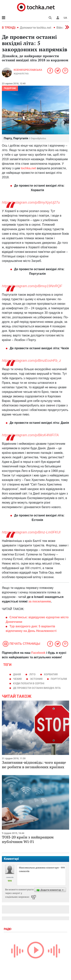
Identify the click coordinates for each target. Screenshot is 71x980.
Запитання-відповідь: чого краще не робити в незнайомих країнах (34, 765)
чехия (17, 679)
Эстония (36, 679)
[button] (58, 18)
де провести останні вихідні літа (37, 688)
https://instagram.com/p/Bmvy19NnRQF (32, 286)
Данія (17, 674)
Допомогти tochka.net (36, 28)
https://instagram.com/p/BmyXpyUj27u (31, 202)
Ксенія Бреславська (28, 70)
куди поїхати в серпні (29, 683)
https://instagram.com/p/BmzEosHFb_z (31, 361)
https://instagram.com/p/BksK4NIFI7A (30, 435)
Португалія (59, 679)
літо (32, 674)
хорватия (51, 674)
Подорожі (10, 88)
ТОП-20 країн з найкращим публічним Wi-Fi (28, 839)
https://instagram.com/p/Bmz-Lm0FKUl (31, 532)
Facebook (38, 653)
